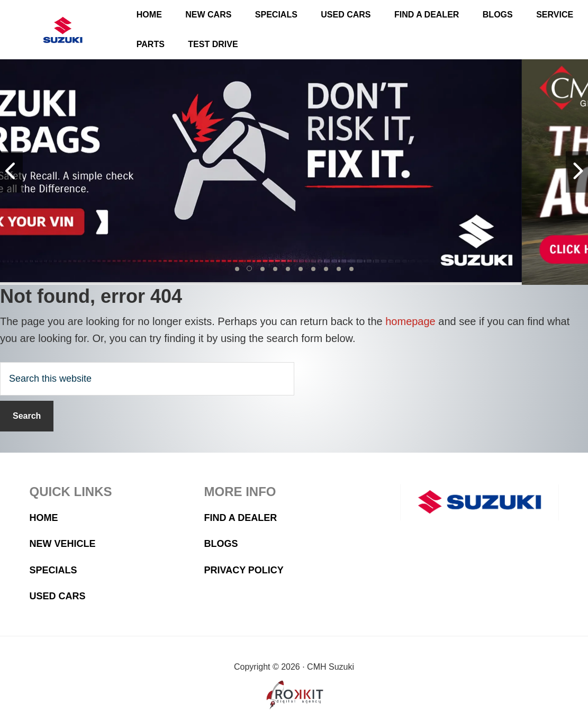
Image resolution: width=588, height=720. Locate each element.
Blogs (221, 544)
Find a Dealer (241, 518)
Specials (53, 570)
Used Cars (58, 596)
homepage (410, 321)
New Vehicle (63, 544)
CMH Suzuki (63, 30)
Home (44, 518)
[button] (237, 269)
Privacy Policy (244, 570)
